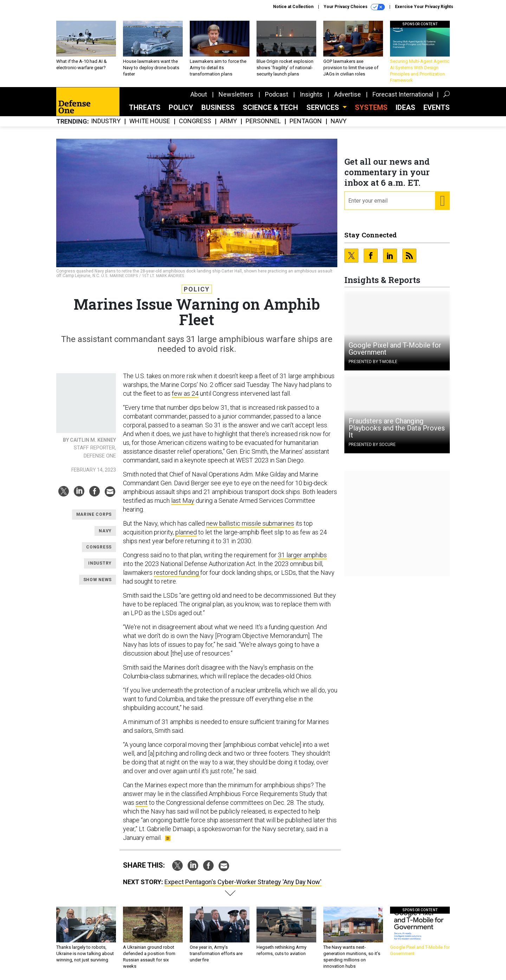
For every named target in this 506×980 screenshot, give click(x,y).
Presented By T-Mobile (373, 362)
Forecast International (403, 94)
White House (150, 121)
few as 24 (185, 393)
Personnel (263, 121)
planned (186, 532)
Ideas (406, 107)
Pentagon (306, 121)
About (199, 94)
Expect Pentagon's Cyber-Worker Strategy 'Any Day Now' (243, 882)
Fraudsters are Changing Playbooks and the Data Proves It (397, 428)
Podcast (277, 94)
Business (218, 107)
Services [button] (324, 107)
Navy (339, 121)
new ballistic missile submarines (250, 523)
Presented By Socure (372, 445)
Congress (195, 121)
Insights (311, 94)
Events (437, 107)
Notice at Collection (293, 7)
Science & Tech (270, 107)
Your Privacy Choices (354, 7)
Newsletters (236, 94)
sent (142, 803)
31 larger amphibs (302, 555)
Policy (181, 107)
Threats (145, 107)
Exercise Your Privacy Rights (424, 7)
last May (183, 501)
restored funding (177, 573)
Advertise (348, 94)
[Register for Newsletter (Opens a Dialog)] (442, 201)
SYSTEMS (371, 107)
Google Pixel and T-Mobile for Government (395, 349)
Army (228, 121)
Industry (106, 121)
